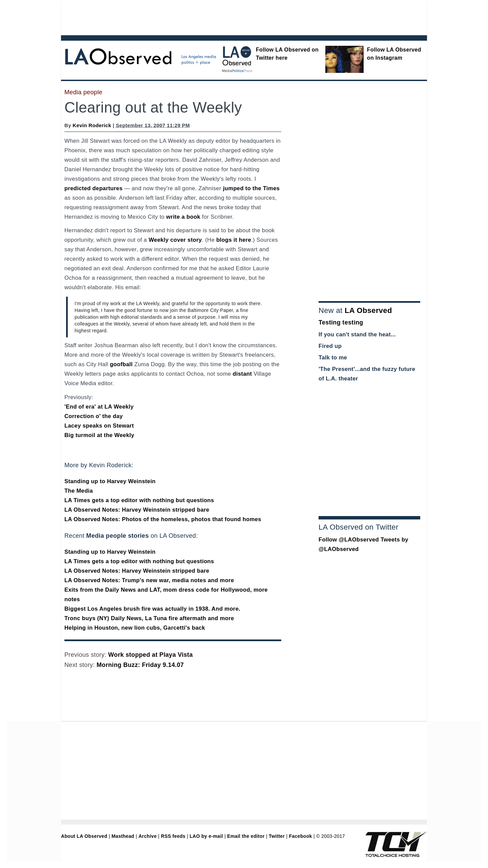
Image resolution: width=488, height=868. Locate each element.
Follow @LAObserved (349, 540)
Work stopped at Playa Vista (150, 655)
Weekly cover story (175, 240)
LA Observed (368, 310)
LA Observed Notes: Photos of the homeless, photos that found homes (163, 519)
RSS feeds (173, 836)
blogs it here (234, 240)
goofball (121, 364)
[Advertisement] (225, 17)
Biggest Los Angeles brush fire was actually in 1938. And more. (152, 609)
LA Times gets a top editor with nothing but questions (139, 500)
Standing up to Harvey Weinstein (110, 481)
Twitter (277, 836)
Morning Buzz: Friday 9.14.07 (140, 665)
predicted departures (94, 188)
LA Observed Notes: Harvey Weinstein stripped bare (137, 510)
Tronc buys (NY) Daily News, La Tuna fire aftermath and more (149, 618)
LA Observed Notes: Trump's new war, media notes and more (149, 580)
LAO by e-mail (206, 836)
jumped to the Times (251, 188)
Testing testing (341, 322)
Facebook (301, 836)
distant (242, 374)
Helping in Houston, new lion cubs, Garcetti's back (135, 628)
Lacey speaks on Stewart (99, 426)
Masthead (123, 836)
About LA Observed (84, 836)
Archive (148, 836)
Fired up (330, 346)
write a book (183, 217)
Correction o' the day (94, 416)
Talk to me (333, 358)
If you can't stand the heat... (357, 334)
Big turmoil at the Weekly (99, 435)
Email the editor (246, 836)
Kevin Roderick (92, 125)
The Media (79, 491)
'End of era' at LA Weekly (99, 407)
